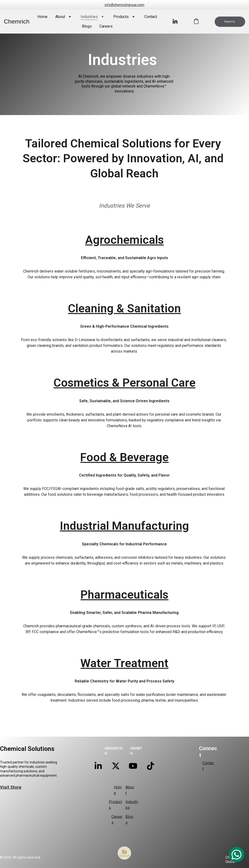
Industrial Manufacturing (124, 538)
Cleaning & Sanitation (124, 320)
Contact (151, 17)
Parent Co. (230, 22)
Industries (89, 17)
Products (121, 17)
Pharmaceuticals (124, 606)
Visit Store (11, 788)
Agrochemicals (124, 252)
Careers (106, 26)
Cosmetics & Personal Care (124, 395)
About (60, 17)
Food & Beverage (124, 469)
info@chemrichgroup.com (124, 5)
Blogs (87, 26)
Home (43, 17)
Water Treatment (124, 675)
